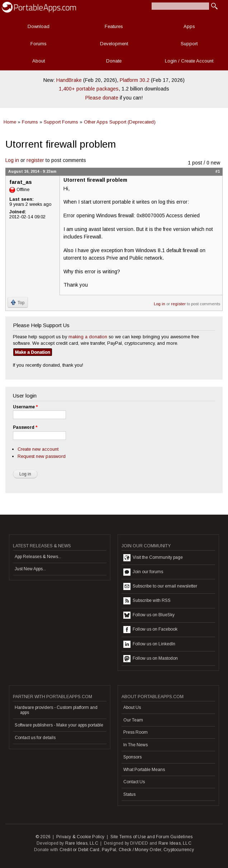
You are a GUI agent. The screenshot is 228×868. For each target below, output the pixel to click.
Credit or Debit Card (80, 850)
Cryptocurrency (179, 850)
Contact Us (134, 782)
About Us (132, 707)
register (35, 160)
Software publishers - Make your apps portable (59, 725)
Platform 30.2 (135, 80)
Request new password (42, 456)
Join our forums (143, 572)
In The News (136, 745)
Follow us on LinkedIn (149, 644)
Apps (189, 26)
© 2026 (43, 837)
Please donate (102, 98)
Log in (12, 160)
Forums (39, 44)
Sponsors (132, 757)
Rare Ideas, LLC (82, 843)
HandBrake (69, 80)
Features (114, 26)
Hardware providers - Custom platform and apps (56, 710)
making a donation (88, 337)
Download (39, 26)
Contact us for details (35, 738)
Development (114, 44)
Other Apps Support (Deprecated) (120, 122)
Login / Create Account (189, 61)
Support (189, 44)
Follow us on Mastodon (151, 659)
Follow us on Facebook (150, 630)
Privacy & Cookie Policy (80, 837)
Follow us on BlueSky (149, 615)
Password (25, 427)
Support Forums (61, 122)
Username (25, 407)
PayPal (109, 850)
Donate (114, 61)
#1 (218, 171)
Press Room (136, 732)
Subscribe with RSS (147, 601)
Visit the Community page (153, 558)
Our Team (133, 720)
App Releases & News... (38, 557)
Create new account (38, 449)
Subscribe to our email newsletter (160, 586)
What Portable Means (144, 770)
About (39, 61)
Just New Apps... (30, 569)
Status (129, 794)
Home (10, 122)
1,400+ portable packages (89, 89)
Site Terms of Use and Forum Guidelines (152, 837)
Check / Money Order (140, 850)
